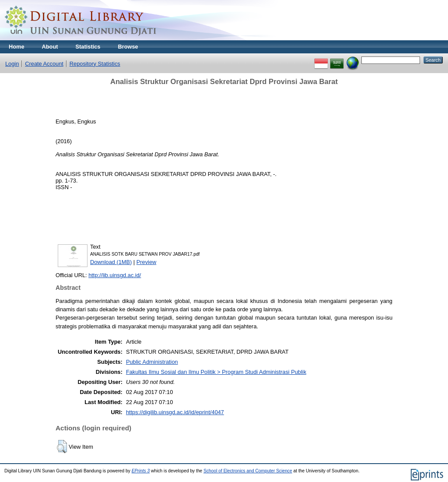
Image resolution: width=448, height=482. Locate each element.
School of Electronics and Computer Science (248, 471)
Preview (147, 262)
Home (17, 47)
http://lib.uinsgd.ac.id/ (115, 275)
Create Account (44, 64)
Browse (128, 47)
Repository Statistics (95, 64)
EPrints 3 (141, 471)
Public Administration (152, 362)
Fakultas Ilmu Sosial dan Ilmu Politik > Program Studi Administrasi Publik (216, 372)
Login (12, 64)
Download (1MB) (111, 262)
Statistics (88, 47)
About (50, 47)
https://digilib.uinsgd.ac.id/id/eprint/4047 (175, 412)
